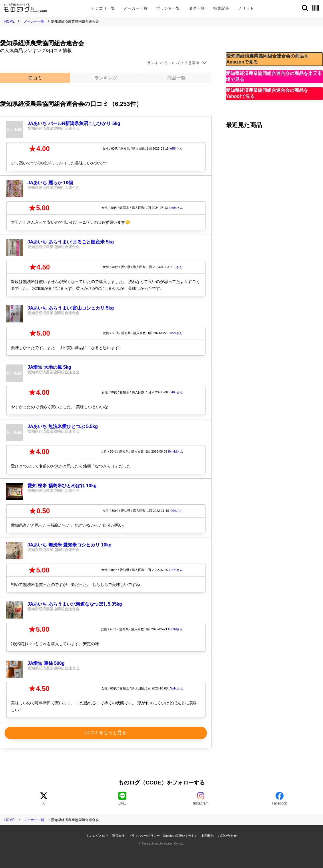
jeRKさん (176, 148)
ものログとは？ (97, 836)
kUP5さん (176, 570)
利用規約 (208, 836)
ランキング (106, 78)
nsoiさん (176, 333)
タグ (197, 8)
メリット (246, 8)
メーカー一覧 (34, 21)
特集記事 (221, 8)
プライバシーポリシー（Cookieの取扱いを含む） (163, 836)
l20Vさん (176, 511)
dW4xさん (176, 688)
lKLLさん (176, 267)
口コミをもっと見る (106, 733)
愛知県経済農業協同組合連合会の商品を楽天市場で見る (274, 76)
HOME (9, 21)
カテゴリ (103, 8)
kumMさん (176, 629)
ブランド (168, 8)
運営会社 (118, 836)
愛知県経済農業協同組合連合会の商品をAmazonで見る (268, 59)
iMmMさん (176, 451)
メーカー (135, 8)
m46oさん (176, 392)
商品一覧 (176, 78)
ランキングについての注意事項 (173, 63)
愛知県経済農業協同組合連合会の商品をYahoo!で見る (267, 93)
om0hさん (176, 208)
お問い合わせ (227, 836)
